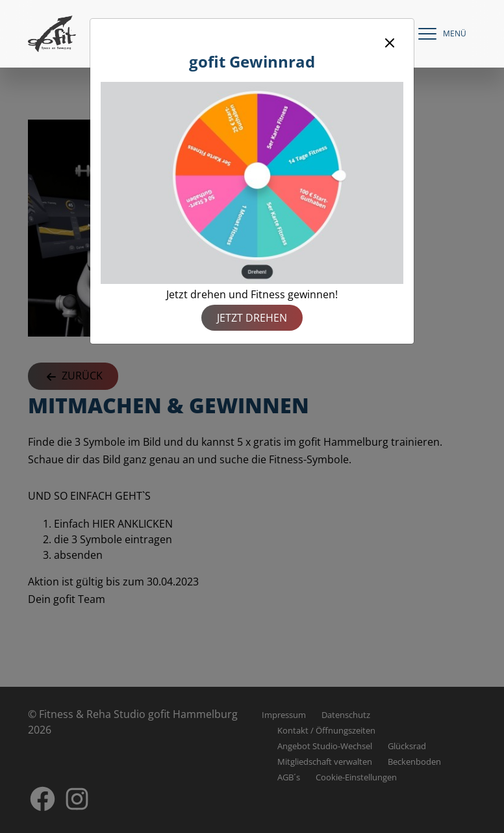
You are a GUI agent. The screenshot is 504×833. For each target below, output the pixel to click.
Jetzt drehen (252, 318)
